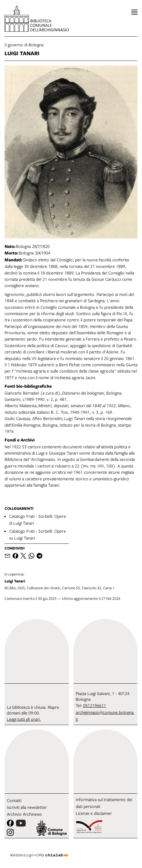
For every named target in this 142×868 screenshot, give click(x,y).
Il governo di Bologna (24, 45)
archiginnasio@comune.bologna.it (105, 716)
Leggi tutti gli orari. (24, 719)
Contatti (14, 800)
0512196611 (95, 705)
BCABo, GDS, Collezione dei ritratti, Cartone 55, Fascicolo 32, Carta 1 (71, 581)
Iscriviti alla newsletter (27, 807)
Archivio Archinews (24, 814)
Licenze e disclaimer (94, 813)
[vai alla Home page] (37, 19)
